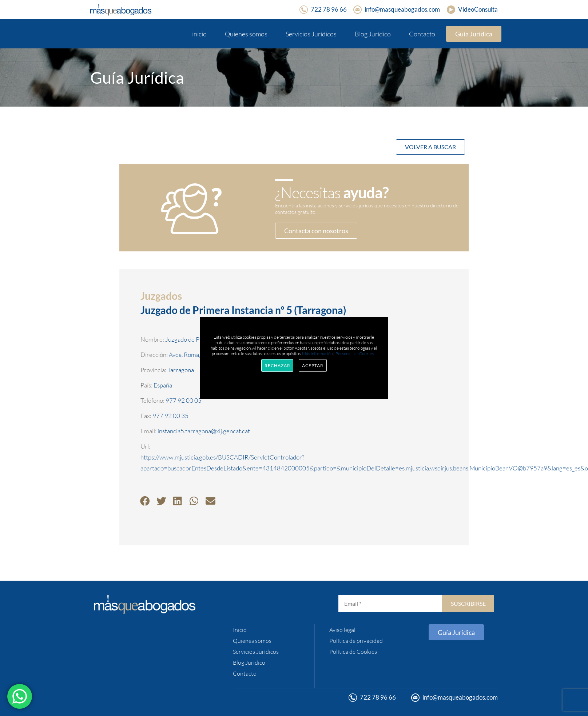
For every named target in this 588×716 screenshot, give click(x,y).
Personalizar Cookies (355, 353)
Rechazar (277, 365)
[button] (145, 501)
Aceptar (313, 365)
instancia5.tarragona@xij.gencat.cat (204, 431)
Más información (317, 353)
